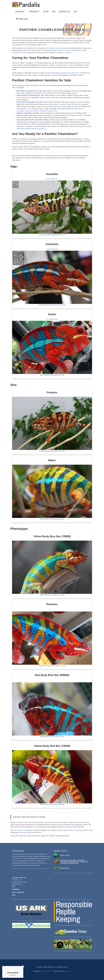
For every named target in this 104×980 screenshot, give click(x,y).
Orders (16, 889)
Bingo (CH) (65, 868)
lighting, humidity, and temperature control (58, 65)
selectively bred (31, 48)
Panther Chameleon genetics (78, 830)
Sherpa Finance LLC (47, 971)
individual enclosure (55, 48)
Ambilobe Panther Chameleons (61, 50)
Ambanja (79, 115)
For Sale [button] (21, 11)
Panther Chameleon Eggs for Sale (65, 106)
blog (61, 830)
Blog (46, 11)
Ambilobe (87, 115)
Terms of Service (18, 892)
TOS (75, 11)
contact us (68, 53)
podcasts (23, 832)
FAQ (54, 11)
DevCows (68, 971)
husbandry (30, 832)
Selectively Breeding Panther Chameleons (31, 129)
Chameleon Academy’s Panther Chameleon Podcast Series (37, 111)
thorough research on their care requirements (64, 73)
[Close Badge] (23, 967)
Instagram (29, 830)
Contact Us (64, 11)
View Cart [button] (22, 19)
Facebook (20, 830)
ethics (91, 830)
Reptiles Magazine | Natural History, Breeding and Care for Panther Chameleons (74, 862)
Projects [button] (35, 11)
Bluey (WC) (65, 855)
